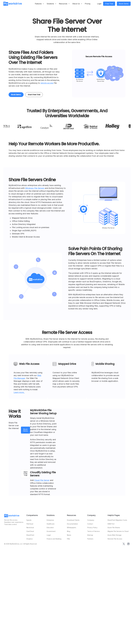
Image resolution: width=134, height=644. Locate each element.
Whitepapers (72, 528)
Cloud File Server (42, 480)
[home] (13, 4)
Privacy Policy (92, 528)
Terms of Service (93, 531)
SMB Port (111, 524)
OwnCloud (30, 531)
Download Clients (73, 520)
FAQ (68, 539)
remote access (47, 83)
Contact (90, 524)
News (69, 535)
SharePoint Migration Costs (117, 520)
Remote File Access (115, 539)
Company (91, 520)
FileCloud (30, 524)
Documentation (72, 524)
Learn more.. (19, 392)
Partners (90, 539)
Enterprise (50, 520)
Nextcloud (30, 528)
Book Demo (16, 95)
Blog (69, 531)
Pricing (88, 4)
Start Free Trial (34, 95)
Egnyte (29, 520)
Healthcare (51, 524)
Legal (49, 535)
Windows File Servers (35, 188)
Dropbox (30, 539)
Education (50, 528)
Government (51, 531)
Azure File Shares (114, 528)
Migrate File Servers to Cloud (118, 531)
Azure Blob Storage (114, 535)
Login (99, 4)
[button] (40, 4)
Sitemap (90, 535)
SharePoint (30, 535)
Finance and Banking (54, 539)
